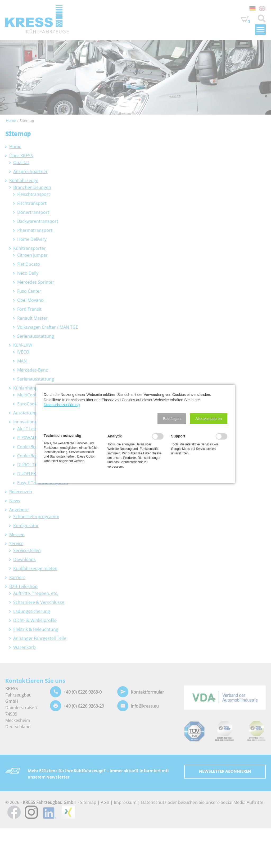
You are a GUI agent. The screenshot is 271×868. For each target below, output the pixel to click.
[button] (172, 419)
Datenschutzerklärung (62, 405)
